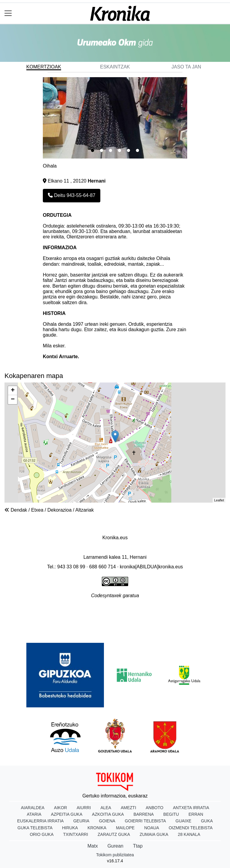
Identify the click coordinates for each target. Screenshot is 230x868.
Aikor (60, 808)
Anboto (155, 808)
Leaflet (219, 500)
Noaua (152, 828)
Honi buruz (34, 611)
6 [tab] (137, 151)
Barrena (144, 814)
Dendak (19, 510)
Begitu (171, 814)
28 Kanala (189, 834)
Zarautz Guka (114, 834)
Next (192, 118)
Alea (106, 808)
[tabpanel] (115, 118)
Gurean (115, 846)
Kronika (97, 828)
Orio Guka (41, 834)
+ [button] (13, 391)
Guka (207, 821)
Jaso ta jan (186, 67)
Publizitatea (113, 611)
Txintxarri (76, 834)
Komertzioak (44, 67)
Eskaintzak (115, 67)
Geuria (81, 821)
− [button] (13, 400)
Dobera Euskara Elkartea (115, 547)
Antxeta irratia (191, 808)
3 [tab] (111, 151)
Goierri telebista (145, 821)
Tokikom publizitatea (115, 855)
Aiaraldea (33, 808)
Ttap (138, 846)
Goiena (107, 821)
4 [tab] (119, 151)
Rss (115, 623)
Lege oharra (73, 611)
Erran (196, 814)
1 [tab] (93, 151)
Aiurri (84, 808)
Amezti (128, 808)
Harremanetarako (187, 611)
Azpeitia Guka (67, 814)
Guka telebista (35, 828)
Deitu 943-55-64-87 (72, 195)
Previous (38, 118)
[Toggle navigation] (8, 13)
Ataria (34, 814)
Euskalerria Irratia (40, 821)
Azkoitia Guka (108, 814)
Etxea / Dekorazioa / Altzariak (62, 510)
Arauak (146, 611)
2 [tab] (102, 151)
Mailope (125, 828)
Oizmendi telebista (191, 828)
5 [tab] (128, 151)
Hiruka (70, 828)
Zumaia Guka (154, 834)
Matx (93, 846)
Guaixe (183, 821)
